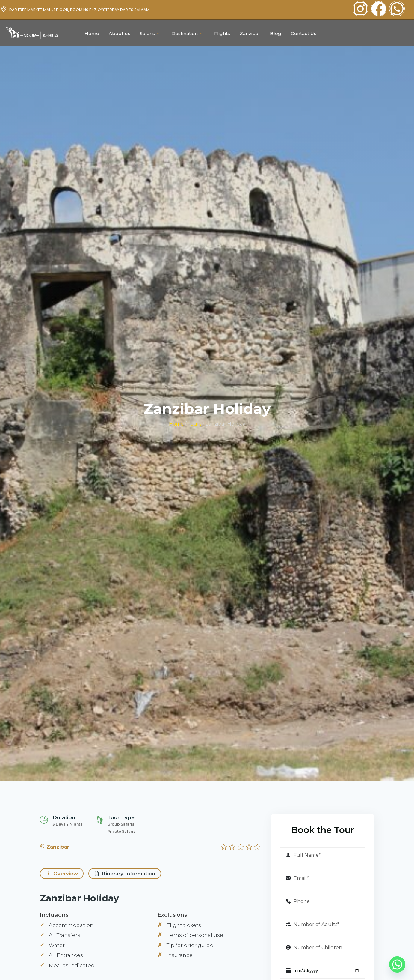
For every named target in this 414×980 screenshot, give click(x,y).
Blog (276, 33)
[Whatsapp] (397, 964)
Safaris (150, 33)
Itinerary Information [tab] (127, 874)
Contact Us (304, 33)
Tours (194, 424)
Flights (222, 33)
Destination (187, 33)
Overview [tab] (62, 874)
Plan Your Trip (385, 33)
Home (92, 33)
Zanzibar (250, 33)
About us (120, 33)
